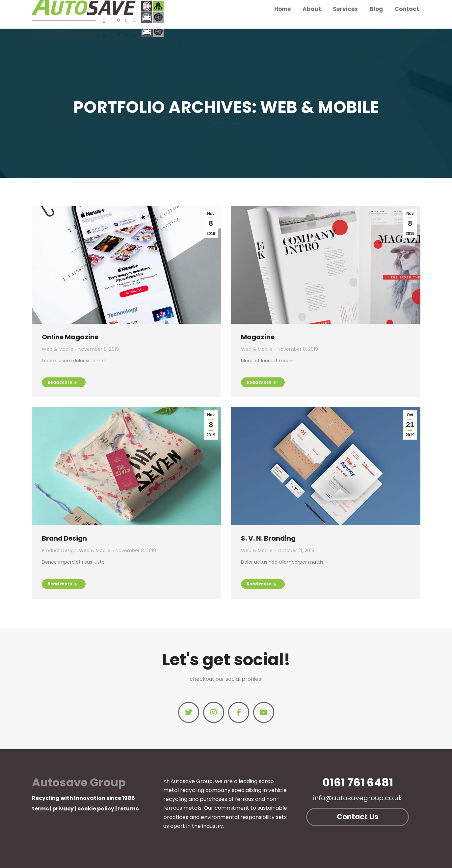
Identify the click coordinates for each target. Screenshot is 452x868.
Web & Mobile (58, 349)
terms (40, 809)
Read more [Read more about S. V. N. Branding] (262, 584)
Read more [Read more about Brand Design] (62, 584)
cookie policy (96, 809)
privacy (63, 809)
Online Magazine (70, 337)
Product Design (59, 550)
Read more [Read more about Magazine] (262, 382)
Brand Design (64, 538)
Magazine (258, 337)
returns (128, 809)
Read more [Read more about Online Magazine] (62, 382)
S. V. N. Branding (268, 538)
